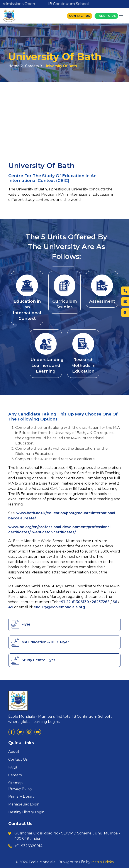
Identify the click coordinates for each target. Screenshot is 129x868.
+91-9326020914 (28, 846)
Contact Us (80, 16)
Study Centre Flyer (38, 660)
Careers (34, 66)
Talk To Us (106, 16)
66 (115, 602)
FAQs (13, 767)
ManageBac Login (24, 804)
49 (11, 607)
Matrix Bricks (102, 862)
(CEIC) (63, 181)
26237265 (101, 602)
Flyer (26, 624)
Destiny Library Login (26, 812)
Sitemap (15, 783)
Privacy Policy (20, 789)
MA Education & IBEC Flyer (45, 642)
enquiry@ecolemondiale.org (59, 607)
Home (15, 66)
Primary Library (21, 797)
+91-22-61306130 (74, 602)
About (14, 752)
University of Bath (61, 66)
